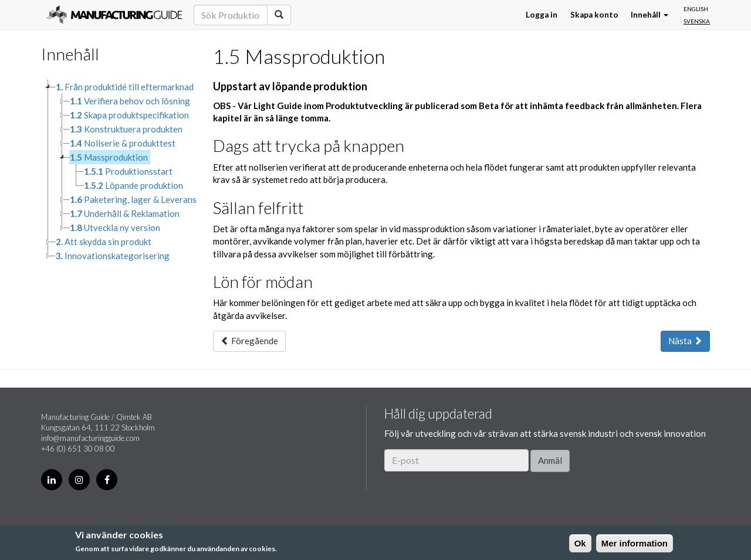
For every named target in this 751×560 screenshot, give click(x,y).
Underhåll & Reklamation (125, 213)
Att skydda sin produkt (104, 242)
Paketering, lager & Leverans (133, 199)
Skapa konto (594, 15)
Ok (580, 543)
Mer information (635, 543)
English (696, 9)
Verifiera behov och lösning (130, 101)
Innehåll (649, 15)
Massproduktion (109, 157)
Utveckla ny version (115, 228)
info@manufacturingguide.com (90, 438)
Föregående (249, 341)
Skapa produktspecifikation (129, 115)
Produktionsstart (128, 171)
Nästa (685, 341)
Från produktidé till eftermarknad (125, 87)
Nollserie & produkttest (123, 143)
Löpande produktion (133, 185)
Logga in (542, 15)
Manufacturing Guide (114, 15)
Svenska (697, 21)
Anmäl (550, 460)
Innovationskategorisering (113, 256)
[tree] (118, 171)
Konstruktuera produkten (126, 129)
